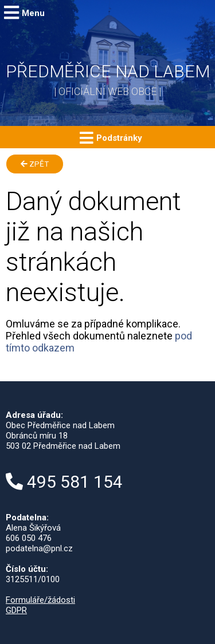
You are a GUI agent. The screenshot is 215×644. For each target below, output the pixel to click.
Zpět (35, 164)
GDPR (16, 610)
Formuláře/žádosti (40, 600)
